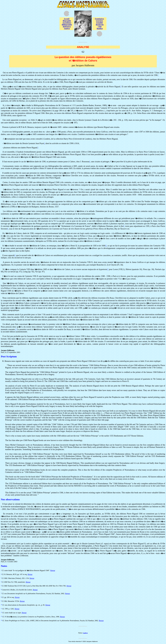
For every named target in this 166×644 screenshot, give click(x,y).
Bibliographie (67, 25)
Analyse (67, 29)
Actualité (99, 23)
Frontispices (99, 19)
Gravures (99, 21)
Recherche (100, 25)
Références (67, 27)
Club (100, 27)
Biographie (67, 21)
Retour (53, 570)
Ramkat (100, 29)
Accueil (67, 19)
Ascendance (67, 23)
